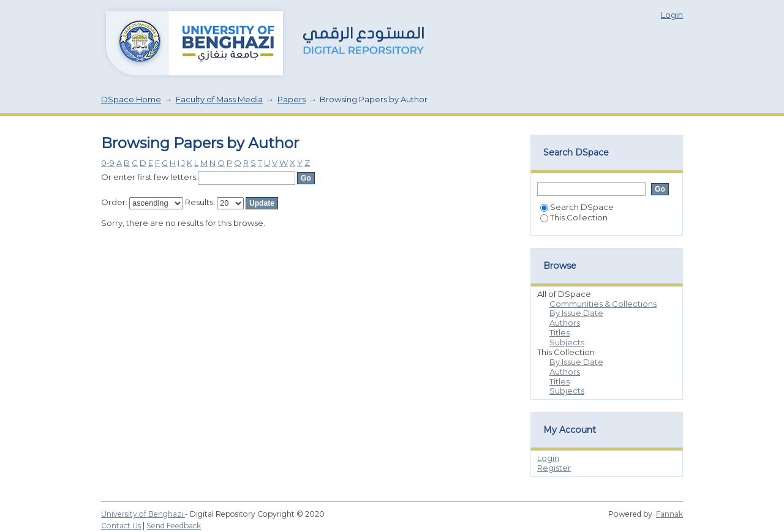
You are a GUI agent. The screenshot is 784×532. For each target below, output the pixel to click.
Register (554, 468)
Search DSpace (577, 207)
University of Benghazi (143, 514)
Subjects (567, 342)
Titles (560, 332)
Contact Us (121, 526)
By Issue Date (576, 313)
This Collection (574, 217)
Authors (565, 323)
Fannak (669, 514)
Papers (292, 99)
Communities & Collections (603, 304)
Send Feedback (174, 526)
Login (672, 15)
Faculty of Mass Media (219, 99)
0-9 (108, 163)
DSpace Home (131, 99)
